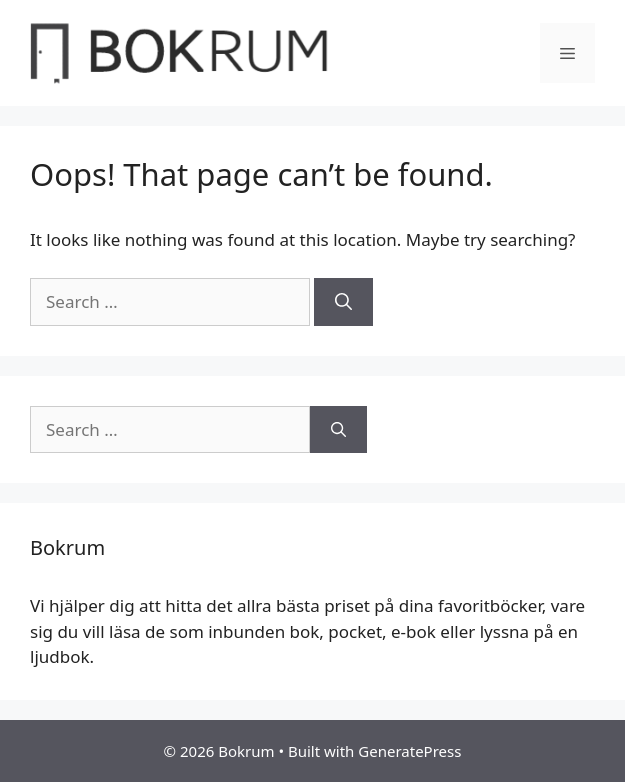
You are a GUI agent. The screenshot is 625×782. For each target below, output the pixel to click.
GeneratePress (409, 751)
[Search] (343, 302)
